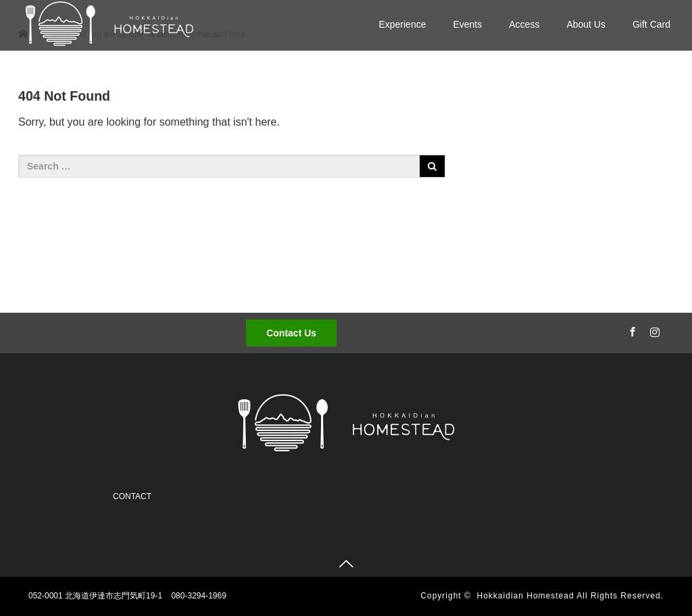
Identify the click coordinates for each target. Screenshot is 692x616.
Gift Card (651, 24)
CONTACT (132, 496)
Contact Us (291, 333)
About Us (586, 24)
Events (467, 24)
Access (524, 24)
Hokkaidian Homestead (526, 596)
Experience (402, 24)
